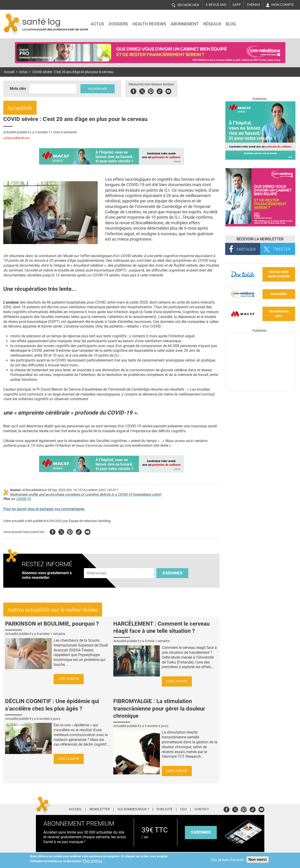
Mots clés (18, 89)
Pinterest (151, 91)
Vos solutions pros (279, 314)
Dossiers (118, 24)
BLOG (231, 24)
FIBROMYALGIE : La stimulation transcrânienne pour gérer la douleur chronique (159, 708)
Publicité (165, 809)
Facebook (133, 91)
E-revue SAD (216, 5)
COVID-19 (23, 499)
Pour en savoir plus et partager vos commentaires (44, 509)
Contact (202, 809)
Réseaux (212, 24)
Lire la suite (69, 679)
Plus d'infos (92, 861)
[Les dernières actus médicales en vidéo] (260, 390)
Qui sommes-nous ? (133, 809)
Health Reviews (149, 24)
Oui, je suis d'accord (227, 860)
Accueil (9, 72)
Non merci (258, 860)
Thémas (253, 5)
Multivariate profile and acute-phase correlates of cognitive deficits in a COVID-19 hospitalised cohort (86, 494)
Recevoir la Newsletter (260, 239)
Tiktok (160, 91)
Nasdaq (256, 21)
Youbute (168, 91)
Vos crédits (279, 294)
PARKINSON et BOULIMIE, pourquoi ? (52, 624)
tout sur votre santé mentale (279, 274)
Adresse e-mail (97, 565)
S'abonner (172, 573)
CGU (183, 809)
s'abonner (201, 832)
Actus (97, 24)
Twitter (142, 91)
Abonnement (185, 24)
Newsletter (100, 809)
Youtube (88, 531)
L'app (237, 5)
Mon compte (283, 5)
